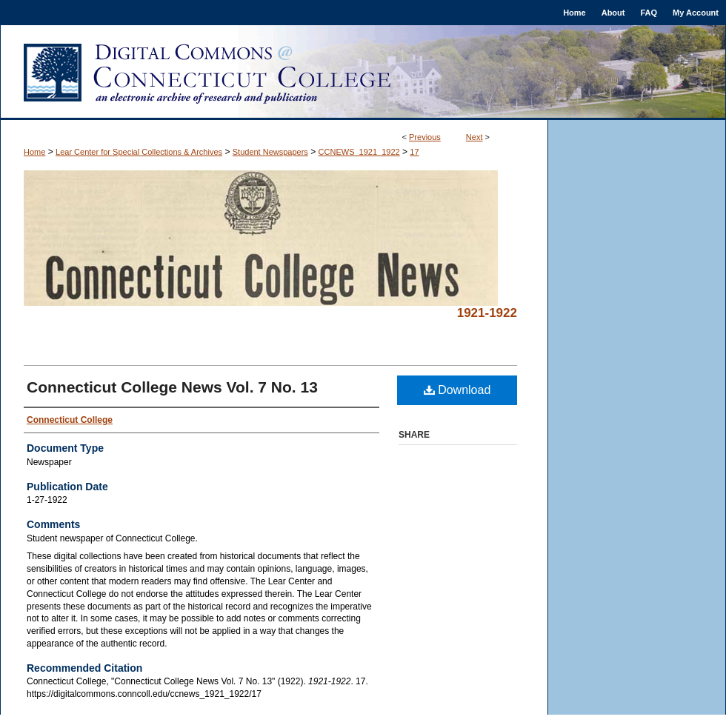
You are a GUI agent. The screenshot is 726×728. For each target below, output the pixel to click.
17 (414, 152)
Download (457, 390)
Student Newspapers (270, 152)
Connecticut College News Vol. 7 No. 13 (172, 387)
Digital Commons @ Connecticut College (363, 73)
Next (474, 137)
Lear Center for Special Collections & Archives (139, 152)
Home (34, 152)
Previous (425, 137)
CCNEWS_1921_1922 (359, 152)
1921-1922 (487, 313)
